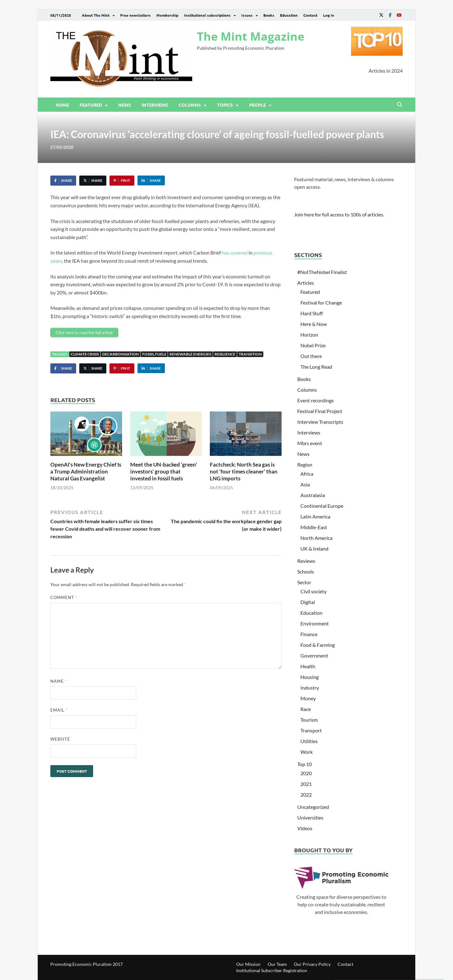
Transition (250, 354)
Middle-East (314, 527)
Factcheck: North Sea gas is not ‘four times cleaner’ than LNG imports (244, 471)
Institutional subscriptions (207, 15)
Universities (310, 818)
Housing (310, 677)
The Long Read (316, 367)
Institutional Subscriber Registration (272, 970)
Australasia (313, 495)
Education (289, 15)
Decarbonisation (120, 354)
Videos (305, 828)
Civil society (313, 591)
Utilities (309, 741)
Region (305, 465)
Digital (308, 602)
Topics (225, 105)
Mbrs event (310, 443)
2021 (306, 784)
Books (269, 15)
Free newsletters (135, 15)
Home (62, 105)
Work (307, 752)
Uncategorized (313, 807)
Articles (306, 283)
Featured (91, 105)
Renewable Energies (190, 354)
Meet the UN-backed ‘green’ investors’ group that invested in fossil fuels (164, 471)
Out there (311, 356)
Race (306, 709)
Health (308, 666)
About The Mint (96, 15)
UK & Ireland (314, 549)
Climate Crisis (85, 354)
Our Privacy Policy (312, 964)
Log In (329, 15)
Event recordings (316, 400)
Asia (305, 484)
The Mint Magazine (251, 36)
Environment (315, 623)
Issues (247, 15)
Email (59, 710)
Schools (306, 571)
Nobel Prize (313, 345)
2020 (306, 773)
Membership (167, 15)
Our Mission (248, 964)
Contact (310, 15)
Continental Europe (322, 506)
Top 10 (305, 764)
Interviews (155, 105)
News (125, 105)
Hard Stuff (312, 313)
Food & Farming (318, 645)
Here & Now (314, 324)
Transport (311, 730)
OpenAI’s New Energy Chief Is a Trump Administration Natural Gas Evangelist (86, 471)
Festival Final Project (320, 411)
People (257, 105)
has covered (235, 252)
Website (60, 739)
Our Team (277, 964)
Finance (309, 634)
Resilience (225, 354)
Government (314, 655)
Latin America (315, 516)
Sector (304, 582)
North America (316, 538)
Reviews (306, 561)
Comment (64, 597)
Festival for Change (321, 302)
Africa (307, 474)
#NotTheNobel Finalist (322, 272)
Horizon (309, 335)
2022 (306, 795)
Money (308, 698)
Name (59, 681)
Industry (310, 688)
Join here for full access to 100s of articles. (339, 214)
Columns (190, 105)
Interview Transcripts (320, 422)
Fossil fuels (154, 354)
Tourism (309, 720)
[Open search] (400, 105)
